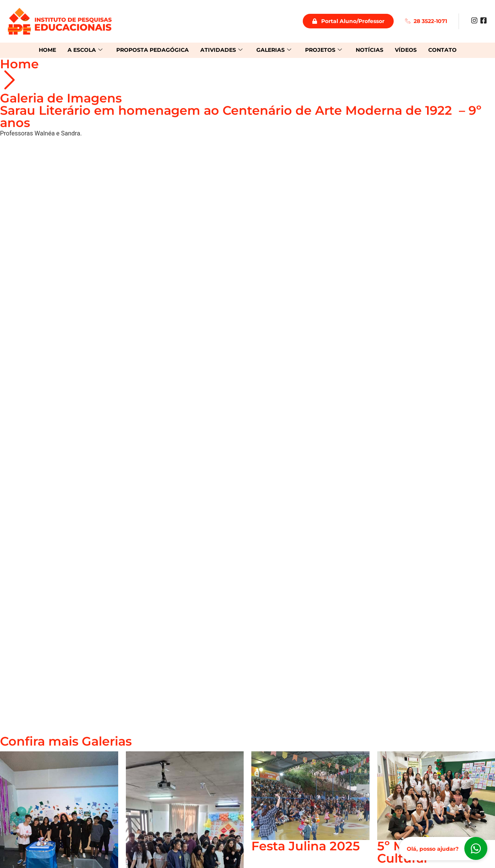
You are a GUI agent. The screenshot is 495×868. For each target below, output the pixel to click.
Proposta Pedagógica (153, 50)
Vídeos (406, 50)
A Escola (85, 50)
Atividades (221, 50)
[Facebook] (483, 20)
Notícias (370, 50)
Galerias (274, 50)
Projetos (323, 50)
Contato (442, 50)
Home (47, 50)
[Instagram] (474, 20)
